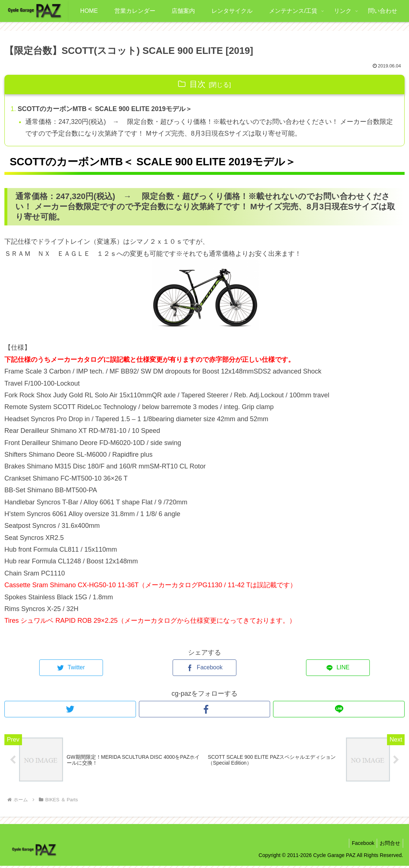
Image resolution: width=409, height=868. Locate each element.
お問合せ (389, 845)
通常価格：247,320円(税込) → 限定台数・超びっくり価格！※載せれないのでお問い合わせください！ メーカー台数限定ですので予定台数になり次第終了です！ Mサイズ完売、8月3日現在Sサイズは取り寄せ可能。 (207, 128)
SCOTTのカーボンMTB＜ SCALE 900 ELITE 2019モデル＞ (106, 109)
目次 (198, 84)
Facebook (360, 845)
